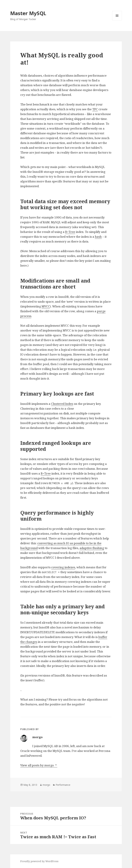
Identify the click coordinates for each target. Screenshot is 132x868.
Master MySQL (28, 13)
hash (98, 237)
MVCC (46, 306)
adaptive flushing (92, 548)
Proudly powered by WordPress (39, 861)
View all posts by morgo (37, 765)
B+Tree (70, 232)
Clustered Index (62, 404)
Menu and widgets (117, 20)
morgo (46, 785)
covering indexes (63, 567)
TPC (95, 109)
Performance (63, 785)
